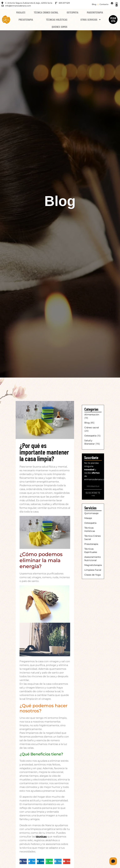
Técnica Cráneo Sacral (46, 12)
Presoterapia (26, 20)
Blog (87, 423)
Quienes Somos (60, 27)
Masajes (21, 12)
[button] (23, 861)
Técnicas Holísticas (57, 20)
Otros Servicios (91, 20)
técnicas (41, 837)
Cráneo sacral (92, 428)
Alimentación (92, 415)
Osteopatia (72, 12)
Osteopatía (90, 436)
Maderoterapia (95, 12)
